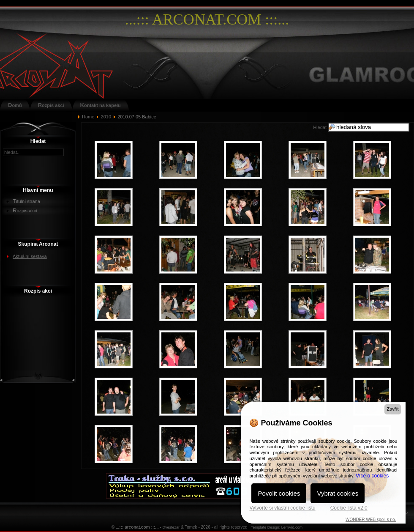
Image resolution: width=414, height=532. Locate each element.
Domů (15, 105)
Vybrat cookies (338, 493)
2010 (106, 117)
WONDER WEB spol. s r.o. (371, 520)
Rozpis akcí (51, 105)
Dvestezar (171, 527)
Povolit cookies (279, 493)
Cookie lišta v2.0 (349, 508)
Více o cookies (372, 476)
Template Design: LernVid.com (277, 527)
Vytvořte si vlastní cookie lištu (282, 508)
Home (88, 117)
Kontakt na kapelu (101, 105)
